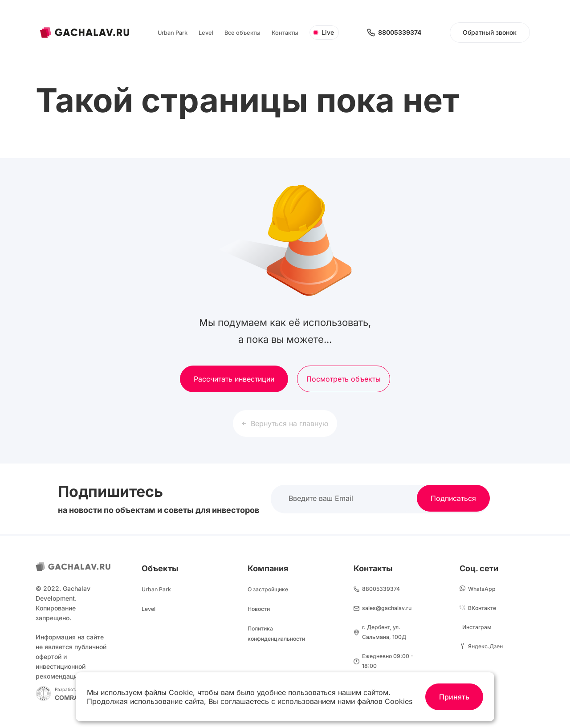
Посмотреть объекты (344, 379)
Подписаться (453, 498)
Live (324, 32)
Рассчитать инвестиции (234, 379)
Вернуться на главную (285, 423)
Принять (454, 697)
